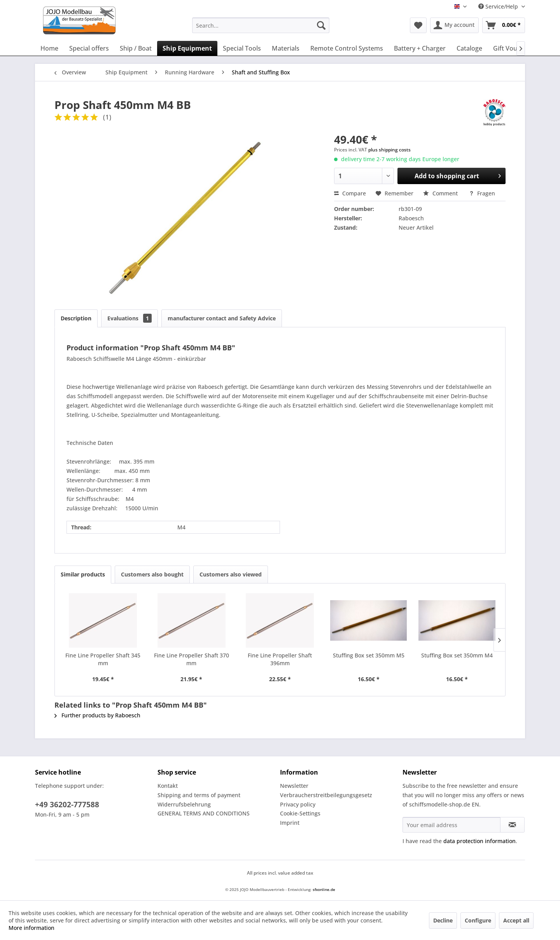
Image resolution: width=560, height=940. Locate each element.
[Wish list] (418, 25)
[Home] (49, 48)
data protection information (479, 841)
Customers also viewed (231, 574)
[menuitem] (261, 25)
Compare (350, 193)
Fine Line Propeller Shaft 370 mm (192, 659)
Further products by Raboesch (97, 715)
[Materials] (286, 48)
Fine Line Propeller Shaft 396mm (280, 659)
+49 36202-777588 (67, 805)
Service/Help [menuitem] (499, 6)
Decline (443, 920)
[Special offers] (89, 48)
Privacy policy (298, 804)
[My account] (454, 25)
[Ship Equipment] (187, 48)
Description (76, 318)
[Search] (321, 25)
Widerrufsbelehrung (184, 804)
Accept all (516, 920)
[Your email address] (451, 825)
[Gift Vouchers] (513, 48)
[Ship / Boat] (136, 48)
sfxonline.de (324, 889)
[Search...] (261, 25)
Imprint (290, 823)
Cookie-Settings (300, 813)
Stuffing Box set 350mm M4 (457, 655)
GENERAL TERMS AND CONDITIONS (204, 813)
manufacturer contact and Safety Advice (222, 318)
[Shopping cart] (504, 25)
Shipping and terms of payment (199, 795)
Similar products (83, 574)
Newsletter (294, 786)
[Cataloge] (469, 48)
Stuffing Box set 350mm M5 (369, 655)
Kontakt (168, 786)
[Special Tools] (242, 48)
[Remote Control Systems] (347, 48)
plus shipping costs (389, 150)
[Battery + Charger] (420, 48)
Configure (478, 920)
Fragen (482, 193)
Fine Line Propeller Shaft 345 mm (103, 659)
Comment (441, 193)
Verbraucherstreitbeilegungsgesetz (326, 795)
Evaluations (129, 318)
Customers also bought (152, 574)
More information (31, 928)
